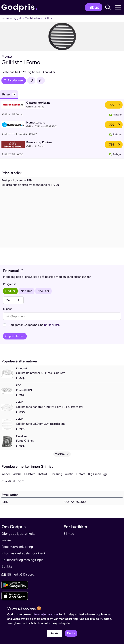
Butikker (7, 566)
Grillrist (48, 18)
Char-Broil (8, 481)
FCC (21, 481)
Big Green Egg (97, 474)
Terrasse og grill (12, 18)
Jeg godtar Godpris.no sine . (34, 325)
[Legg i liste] (31, 80)
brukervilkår (52, 325)
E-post (7, 309)
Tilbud (94, 7)
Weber (6, 474)
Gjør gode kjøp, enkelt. (18, 534)
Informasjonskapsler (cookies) (23, 553)
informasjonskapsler (45, 614)
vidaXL (17, 474)
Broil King (56, 474)
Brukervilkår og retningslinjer (22, 560)
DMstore (30, 474)
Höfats (81, 474)
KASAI (43, 474)
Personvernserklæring (17, 547)
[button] (108, 7)
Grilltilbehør (33, 18)
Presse (6, 540)
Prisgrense (10, 284)
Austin (69, 474)
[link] (20, 7)
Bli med (69, 534)
